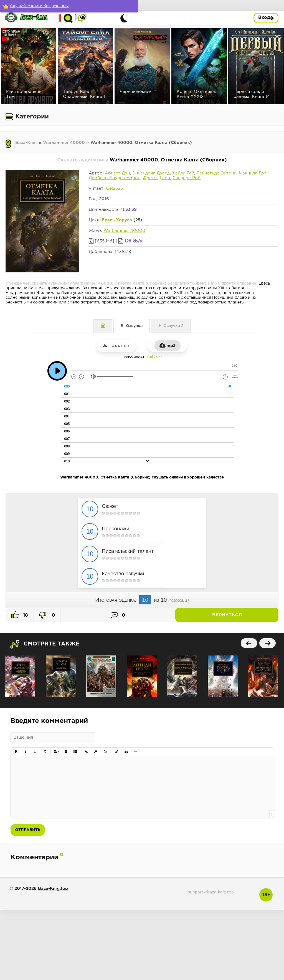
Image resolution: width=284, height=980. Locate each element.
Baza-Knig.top (53, 889)
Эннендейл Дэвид (151, 173)
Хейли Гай (183, 173)
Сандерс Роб (187, 178)
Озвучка (134, 326)
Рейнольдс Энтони (216, 173)
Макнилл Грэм (254, 173)
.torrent (116, 346)
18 (20, 615)
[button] (16, 752)
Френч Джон (156, 178)
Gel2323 (114, 188)
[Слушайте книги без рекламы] (40, 6)
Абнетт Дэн (117, 173)
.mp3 (168, 346)
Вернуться (259, 615)
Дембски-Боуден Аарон (115, 178)
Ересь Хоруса (117, 220)
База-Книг (26, 143)
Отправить (28, 830)
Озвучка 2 (173, 326)
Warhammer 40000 (64, 143)
